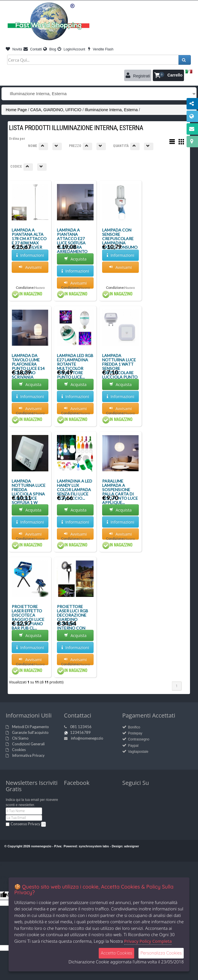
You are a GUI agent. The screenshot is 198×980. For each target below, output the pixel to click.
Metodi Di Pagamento (30, 727)
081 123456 (81, 727)
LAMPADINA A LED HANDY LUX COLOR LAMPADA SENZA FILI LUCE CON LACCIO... (75, 490)
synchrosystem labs (94, 846)
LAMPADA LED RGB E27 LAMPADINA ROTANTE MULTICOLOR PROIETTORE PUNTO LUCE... (75, 366)
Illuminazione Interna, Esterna (111, 110)
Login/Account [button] (71, 49)
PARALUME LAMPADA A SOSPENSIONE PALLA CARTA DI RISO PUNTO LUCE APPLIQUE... (120, 492)
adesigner (132, 846)
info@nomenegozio (87, 738)
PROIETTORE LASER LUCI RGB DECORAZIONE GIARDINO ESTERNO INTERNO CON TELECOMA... (73, 619)
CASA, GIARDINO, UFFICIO (56, 110)
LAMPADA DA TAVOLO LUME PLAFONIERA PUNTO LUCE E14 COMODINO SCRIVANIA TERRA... (28, 368)
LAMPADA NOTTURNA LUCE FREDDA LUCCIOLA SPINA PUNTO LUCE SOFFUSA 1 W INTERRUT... (29, 494)
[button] (168, 75)
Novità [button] (14, 49)
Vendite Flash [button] (101, 49)
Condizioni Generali (28, 744)
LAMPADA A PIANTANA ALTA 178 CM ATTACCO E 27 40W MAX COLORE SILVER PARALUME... (29, 241)
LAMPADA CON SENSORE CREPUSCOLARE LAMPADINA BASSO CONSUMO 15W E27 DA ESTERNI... (120, 243)
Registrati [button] (138, 75)
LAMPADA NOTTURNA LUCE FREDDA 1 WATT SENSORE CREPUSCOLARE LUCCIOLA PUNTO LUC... (120, 368)
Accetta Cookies (116, 953)
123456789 (80, 732)
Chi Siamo (20, 738)
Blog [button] (50, 49)
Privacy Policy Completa (148, 941)
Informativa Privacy (28, 755)
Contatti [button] (33, 49)
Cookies (19, 750)
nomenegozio (41, 846)
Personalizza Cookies (161, 953)
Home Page (16, 110)
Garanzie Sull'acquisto (30, 732)
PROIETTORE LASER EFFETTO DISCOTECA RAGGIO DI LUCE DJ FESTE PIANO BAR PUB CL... (28, 617)
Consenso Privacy (25, 824)
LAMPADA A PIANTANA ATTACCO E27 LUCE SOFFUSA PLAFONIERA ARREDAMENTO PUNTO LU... (72, 243)
